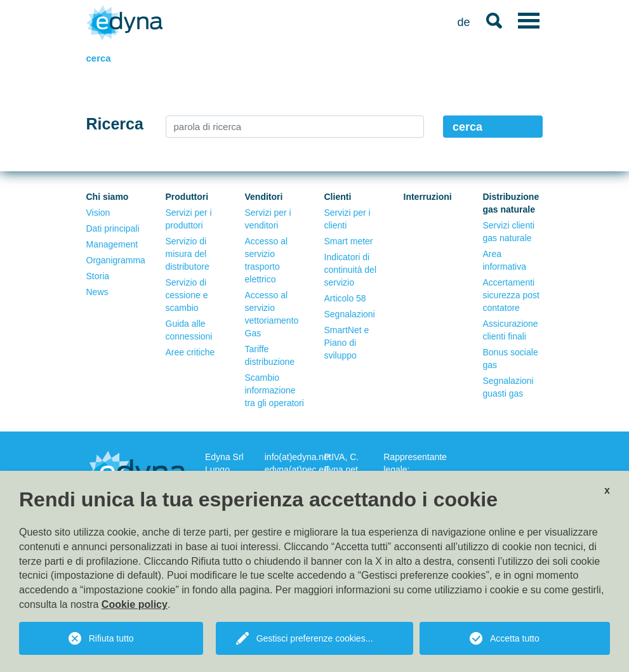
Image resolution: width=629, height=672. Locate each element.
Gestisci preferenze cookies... (315, 638)
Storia (98, 276)
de (463, 22)
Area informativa (505, 260)
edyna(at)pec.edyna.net (311, 470)
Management (112, 244)
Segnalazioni (350, 314)
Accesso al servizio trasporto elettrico (267, 260)
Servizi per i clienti (348, 219)
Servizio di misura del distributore (188, 254)
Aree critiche (190, 352)
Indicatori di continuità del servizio (351, 270)
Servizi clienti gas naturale (509, 232)
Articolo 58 (345, 298)
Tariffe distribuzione (270, 355)
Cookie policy (135, 604)
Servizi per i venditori (268, 219)
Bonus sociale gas (511, 359)
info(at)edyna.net (298, 457)
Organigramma (116, 260)
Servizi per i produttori (189, 219)
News (97, 292)
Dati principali (113, 228)
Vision (98, 213)
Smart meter (349, 241)
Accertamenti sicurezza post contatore (511, 295)
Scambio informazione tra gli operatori (275, 390)
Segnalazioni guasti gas (508, 387)
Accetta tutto (515, 638)
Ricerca (115, 124)
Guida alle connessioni (189, 330)
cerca (467, 127)
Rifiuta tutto (111, 638)
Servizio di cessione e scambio (187, 295)
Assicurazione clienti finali (511, 330)
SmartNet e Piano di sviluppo (347, 343)
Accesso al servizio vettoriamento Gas (272, 314)
